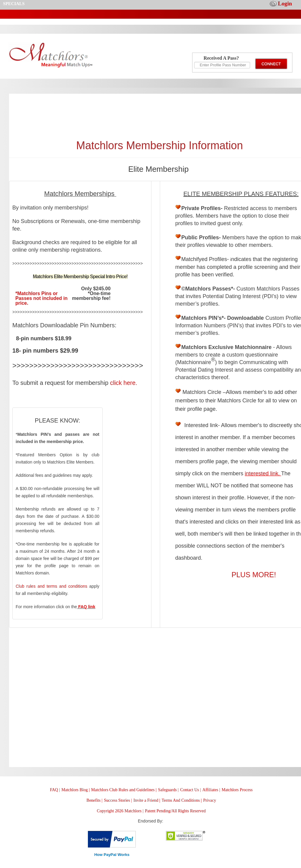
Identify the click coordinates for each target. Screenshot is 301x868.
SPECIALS (14, 4)
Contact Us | (190, 790)
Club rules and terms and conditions (51, 586)
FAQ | (55, 790)
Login (285, 3)
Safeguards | (168, 790)
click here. (124, 383)
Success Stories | (118, 800)
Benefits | (94, 800)
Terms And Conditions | (182, 800)
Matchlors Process (237, 790)
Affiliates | (211, 790)
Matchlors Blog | (76, 790)
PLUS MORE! (254, 575)
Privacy (210, 800)
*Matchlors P (30, 293)
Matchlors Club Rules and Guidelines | (124, 790)
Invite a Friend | (147, 800)
